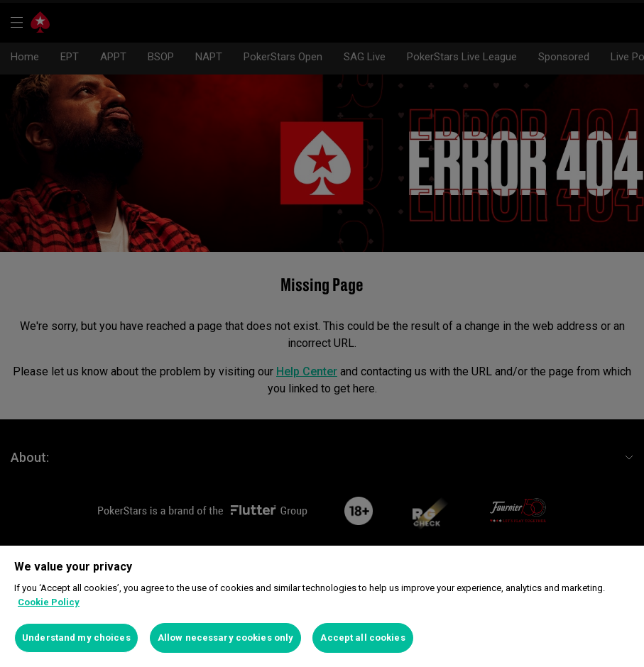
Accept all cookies (362, 638)
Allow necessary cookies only (226, 638)
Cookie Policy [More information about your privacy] (49, 602)
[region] (322, 606)
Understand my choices (76, 638)
